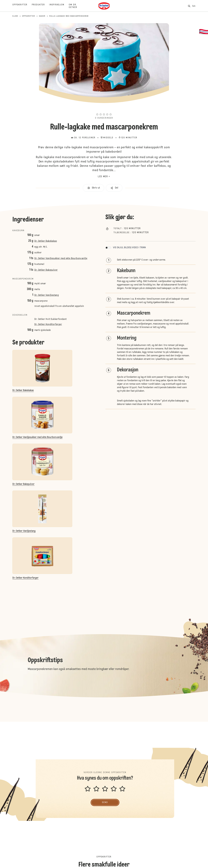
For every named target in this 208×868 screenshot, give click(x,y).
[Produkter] (41, 6)
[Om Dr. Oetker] (77, 6)
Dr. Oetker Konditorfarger (48, 324)
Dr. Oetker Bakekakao (46, 241)
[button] (104, 109)
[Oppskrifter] (22, 6)
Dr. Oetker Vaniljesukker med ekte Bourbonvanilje (61, 259)
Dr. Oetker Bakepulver (46, 270)
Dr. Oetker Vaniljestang (47, 295)
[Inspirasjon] (59, 6)
